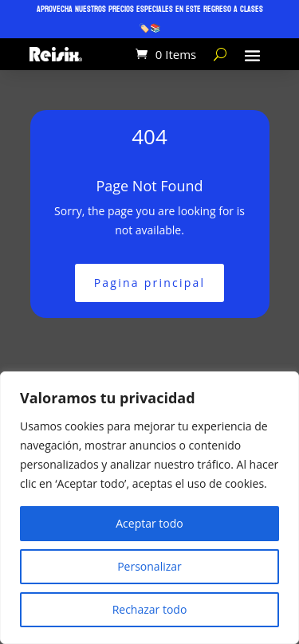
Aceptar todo (149, 523)
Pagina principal (150, 283)
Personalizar (149, 566)
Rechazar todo (150, 609)
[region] (149, 508)
